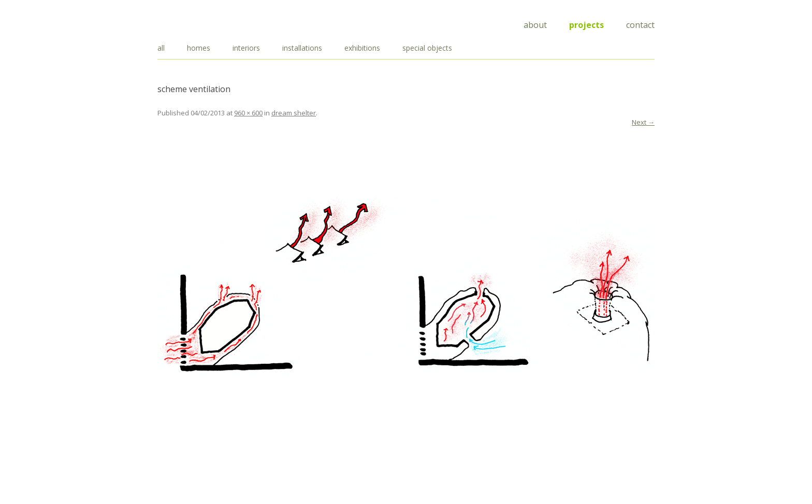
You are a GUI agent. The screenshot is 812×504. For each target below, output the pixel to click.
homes (199, 48)
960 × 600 (248, 113)
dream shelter (294, 113)
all (161, 48)
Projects (586, 25)
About (535, 25)
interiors (246, 48)
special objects (427, 48)
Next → (643, 122)
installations (302, 48)
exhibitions (362, 48)
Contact (640, 25)
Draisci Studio (209, 23)
